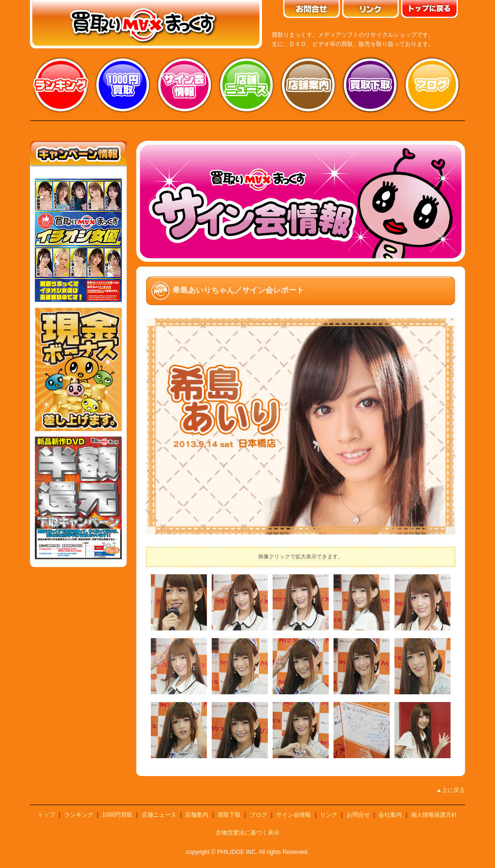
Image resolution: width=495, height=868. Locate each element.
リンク (329, 815)
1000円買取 (117, 815)
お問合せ (358, 815)
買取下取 (229, 815)
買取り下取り (370, 85)
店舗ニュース (247, 85)
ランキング (61, 85)
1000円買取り (123, 85)
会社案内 (390, 815)
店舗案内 (308, 85)
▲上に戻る (451, 790)
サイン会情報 (185, 85)
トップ (46, 815)
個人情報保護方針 (434, 815)
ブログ (432, 85)
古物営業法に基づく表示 (247, 833)
